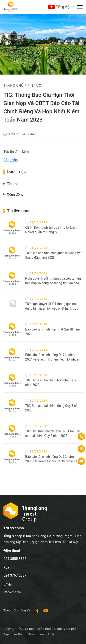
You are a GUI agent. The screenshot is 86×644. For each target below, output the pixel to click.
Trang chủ (13, 86)
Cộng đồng (15, 194)
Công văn (11, 160)
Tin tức (34, 86)
